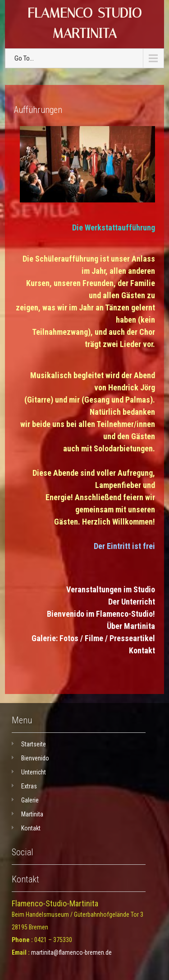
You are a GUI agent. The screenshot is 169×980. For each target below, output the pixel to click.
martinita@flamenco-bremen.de (71, 952)
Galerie (30, 800)
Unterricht (34, 772)
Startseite (34, 744)
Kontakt (142, 650)
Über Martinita (131, 626)
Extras (29, 786)
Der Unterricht (132, 602)
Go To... (24, 58)
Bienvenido (35, 758)
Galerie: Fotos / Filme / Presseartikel (93, 638)
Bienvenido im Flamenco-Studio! (101, 614)
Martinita (32, 814)
